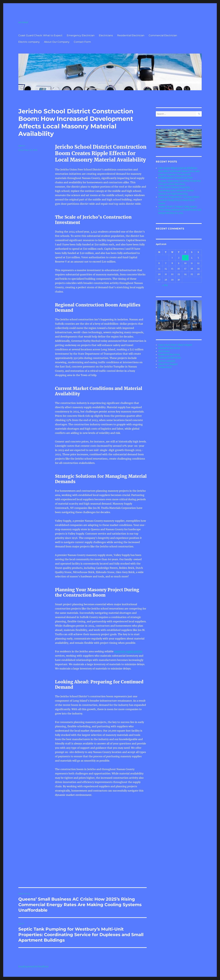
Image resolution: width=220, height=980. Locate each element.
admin (22, 146)
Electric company (29, 42)
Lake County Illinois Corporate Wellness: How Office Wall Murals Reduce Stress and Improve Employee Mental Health (179, 171)
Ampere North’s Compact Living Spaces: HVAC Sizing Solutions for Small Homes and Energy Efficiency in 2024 (180, 210)
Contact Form (82, 42)
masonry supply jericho (128, 651)
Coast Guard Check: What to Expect (40, 35)
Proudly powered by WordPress (33, 967)
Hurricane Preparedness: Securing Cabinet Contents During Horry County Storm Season (179, 200)
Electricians (106, 35)
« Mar (165, 285)
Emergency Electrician (81, 35)
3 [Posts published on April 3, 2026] (185, 258)
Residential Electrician (131, 35)
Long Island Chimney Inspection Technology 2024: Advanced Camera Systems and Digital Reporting (176, 191)
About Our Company (57, 42)
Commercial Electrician (163, 35)
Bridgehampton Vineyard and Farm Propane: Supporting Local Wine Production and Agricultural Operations (180, 181)
